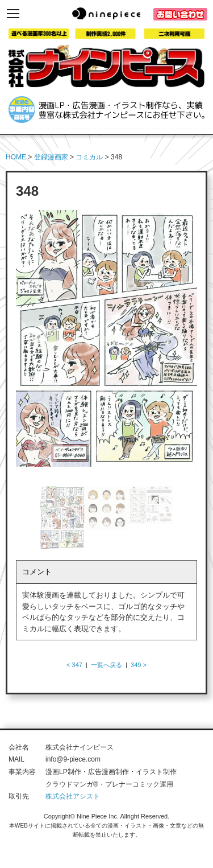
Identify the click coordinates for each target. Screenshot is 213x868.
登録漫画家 (51, 157)
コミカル (89, 157)
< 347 (74, 665)
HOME (16, 157)
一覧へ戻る (106, 665)
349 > (139, 665)
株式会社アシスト (73, 796)
